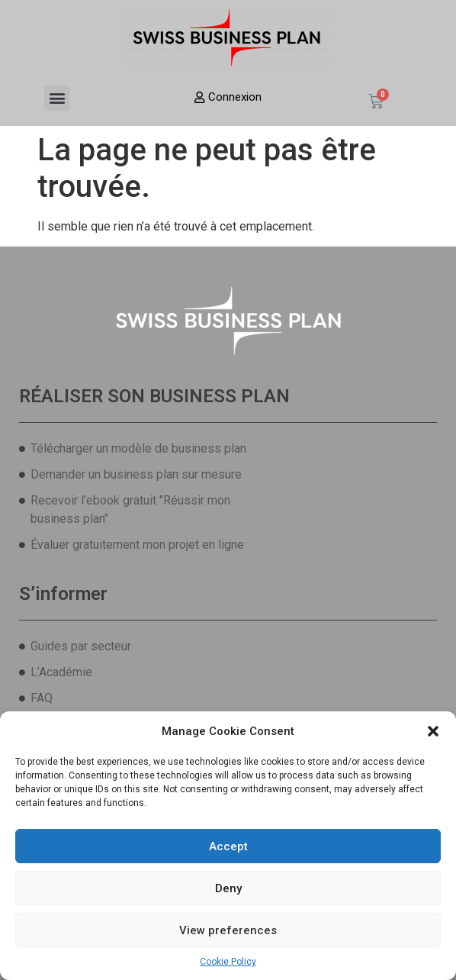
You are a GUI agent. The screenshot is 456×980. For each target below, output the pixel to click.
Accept (228, 846)
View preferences (228, 930)
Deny (228, 888)
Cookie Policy (228, 962)
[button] (433, 731)
